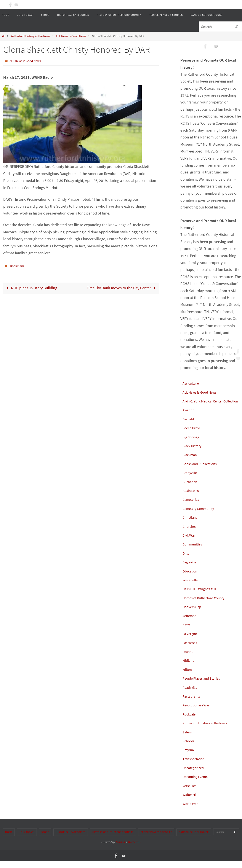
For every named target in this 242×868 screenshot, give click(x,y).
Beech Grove (193, 435)
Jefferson (190, 623)
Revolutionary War (197, 712)
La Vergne (191, 641)
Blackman (191, 462)
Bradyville (191, 480)
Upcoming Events (197, 784)
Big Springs (192, 444)
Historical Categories (71, 839)
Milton (188, 676)
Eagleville (190, 569)
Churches (190, 533)
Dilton (188, 560)
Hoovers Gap (193, 614)
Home (9, 839)
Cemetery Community (200, 515)
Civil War (189, 542)
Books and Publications (202, 471)
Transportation (195, 766)
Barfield (189, 426)
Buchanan (191, 489)
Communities (193, 551)
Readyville (191, 694)
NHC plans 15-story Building (31, 288)
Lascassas (191, 649)
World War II (192, 810)
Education (191, 578)
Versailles (190, 792)
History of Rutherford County (113, 839)
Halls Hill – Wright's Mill (202, 596)
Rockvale (190, 721)
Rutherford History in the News (30, 36)
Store (45, 839)
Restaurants (192, 703)
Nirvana (120, 849)
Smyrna (189, 757)
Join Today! (27, 839)
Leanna (189, 658)
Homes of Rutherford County (206, 605)
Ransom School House (194, 839)
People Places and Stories (204, 685)
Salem (188, 739)
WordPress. (134, 849)
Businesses (192, 497)
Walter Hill (191, 802)
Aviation (189, 417)
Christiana (191, 524)
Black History (193, 453)
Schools (189, 748)
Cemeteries (192, 506)
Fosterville (191, 587)
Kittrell (188, 632)
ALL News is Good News (71, 36)
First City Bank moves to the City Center (122, 288)
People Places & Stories (156, 839)
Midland (189, 667)
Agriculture (192, 383)
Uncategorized (194, 775)
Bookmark (18, 265)
